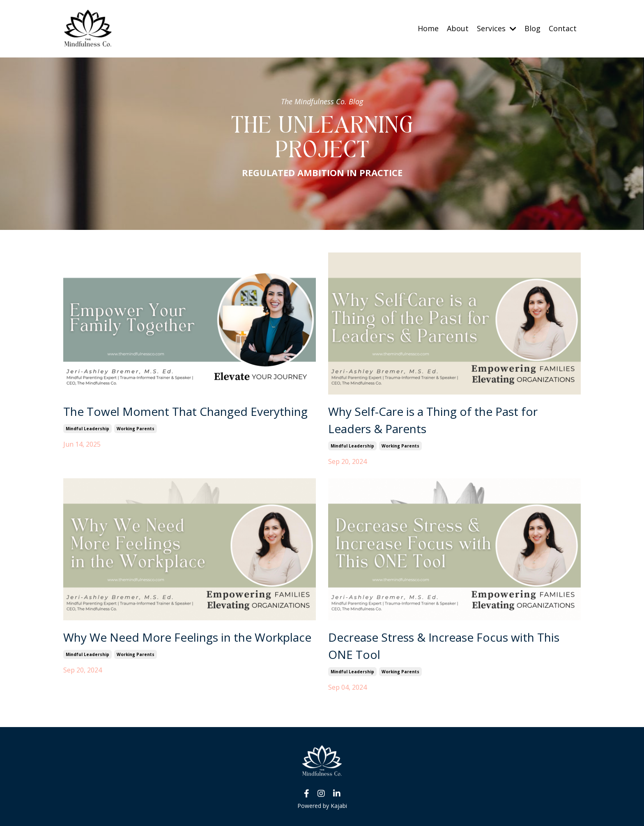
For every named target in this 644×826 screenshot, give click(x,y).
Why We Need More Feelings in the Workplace (187, 637)
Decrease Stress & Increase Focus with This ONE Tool (444, 646)
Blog (532, 28)
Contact (563, 28)
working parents (136, 429)
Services (497, 28)
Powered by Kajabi (322, 806)
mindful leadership (87, 429)
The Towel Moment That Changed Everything (185, 411)
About (458, 28)
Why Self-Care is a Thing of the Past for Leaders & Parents (433, 420)
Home (428, 28)
